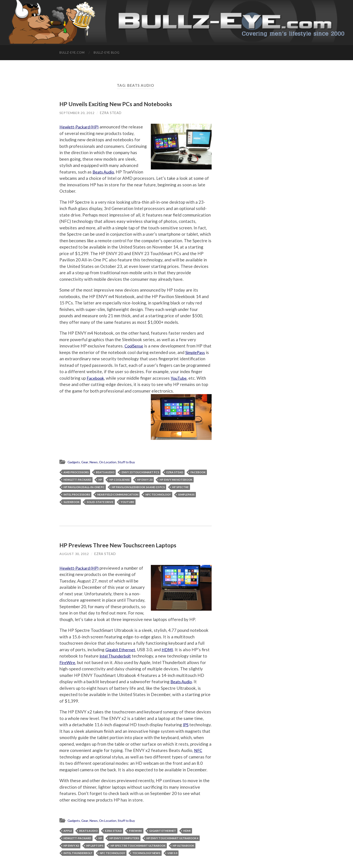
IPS (186, 725)
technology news (146, 860)
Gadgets (74, 462)
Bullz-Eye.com (72, 53)
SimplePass (70, 359)
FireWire (86, 663)
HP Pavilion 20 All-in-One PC (84, 487)
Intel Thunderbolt (125, 656)
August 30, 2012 (74, 554)
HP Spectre (180, 487)
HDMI (170, 650)
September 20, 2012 (77, 113)
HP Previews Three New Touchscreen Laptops (119, 545)
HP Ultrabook (183, 852)
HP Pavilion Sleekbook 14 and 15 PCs (138, 487)
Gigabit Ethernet (121, 650)
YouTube (68, 384)
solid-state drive (100, 502)
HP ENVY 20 (145, 480)
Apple (68, 837)
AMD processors (76, 472)
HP (100, 480)
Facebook (119, 378)
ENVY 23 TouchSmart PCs (140, 472)
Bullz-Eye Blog (107, 53)
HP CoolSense (120, 480)
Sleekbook (71, 502)
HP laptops (95, 852)
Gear (85, 462)
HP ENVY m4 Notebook (176, 480)
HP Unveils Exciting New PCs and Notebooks (117, 104)
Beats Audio (124, 172)
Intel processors (77, 495)
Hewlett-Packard (77, 480)
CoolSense (135, 346)
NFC (89, 757)
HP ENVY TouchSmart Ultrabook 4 (172, 845)
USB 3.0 (172, 860)
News (95, 462)
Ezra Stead (111, 113)
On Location (110, 462)
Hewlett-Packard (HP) (81, 127)
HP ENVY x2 (71, 852)
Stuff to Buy (129, 462)
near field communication (118, 495)
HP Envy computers (124, 845)
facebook (198, 472)
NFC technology (158, 495)
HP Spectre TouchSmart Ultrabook (138, 852)
